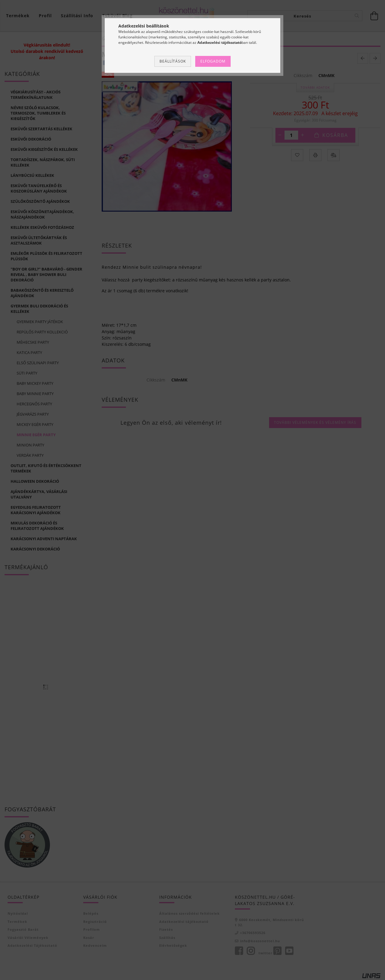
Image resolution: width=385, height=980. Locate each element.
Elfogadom (213, 61)
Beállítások (173, 61)
